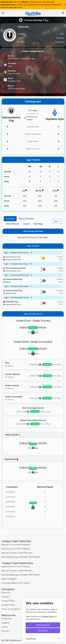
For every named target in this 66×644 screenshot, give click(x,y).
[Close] (65, 5)
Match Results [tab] (13, 224)
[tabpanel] (33, 378)
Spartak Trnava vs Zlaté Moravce (17, 553)
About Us (6, 592)
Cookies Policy (48, 616)
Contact (6, 597)
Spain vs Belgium (9, 579)
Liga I (56, 221)
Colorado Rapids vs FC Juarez (16, 583)
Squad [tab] (26, 224)
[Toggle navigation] (3, 13)
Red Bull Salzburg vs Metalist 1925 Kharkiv (21, 557)
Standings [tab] (38, 224)
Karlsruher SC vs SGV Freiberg (16, 549)
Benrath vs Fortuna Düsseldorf (16, 545)
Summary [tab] (10, 219)
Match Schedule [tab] (26, 219)
